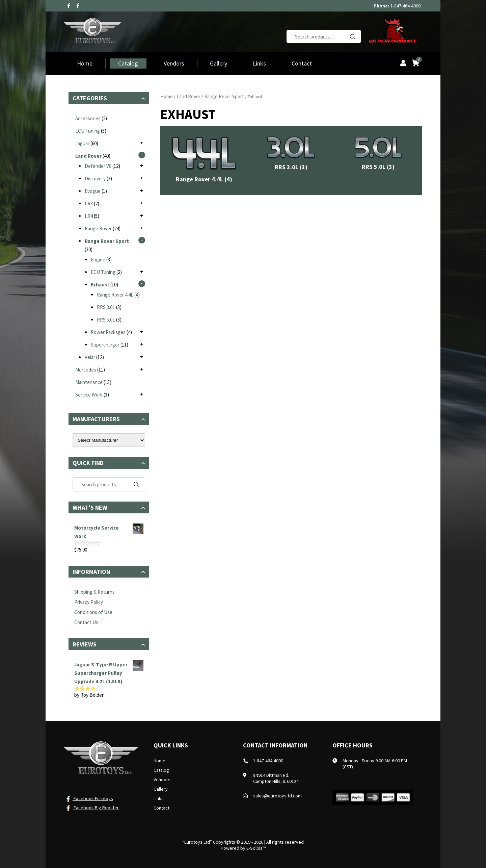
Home (85, 63)
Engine (98, 260)
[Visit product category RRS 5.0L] (378, 154)
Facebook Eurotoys (89, 798)
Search (352, 36)
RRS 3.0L (106, 307)
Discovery (95, 178)
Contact (302, 63)
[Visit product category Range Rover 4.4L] (204, 161)
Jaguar (82, 143)
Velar (90, 357)
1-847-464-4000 (406, 6)
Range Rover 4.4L (115, 295)
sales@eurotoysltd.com (277, 796)
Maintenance (89, 382)
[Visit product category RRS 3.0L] (291, 155)
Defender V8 (98, 166)
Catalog (128, 63)
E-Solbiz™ (256, 848)
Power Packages (108, 332)
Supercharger (105, 345)
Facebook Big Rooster (91, 808)
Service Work (89, 395)
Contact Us (86, 622)
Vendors (174, 63)
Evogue (93, 191)
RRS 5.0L (106, 320)
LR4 (89, 216)
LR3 (89, 203)
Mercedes (86, 370)
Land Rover (188, 96)
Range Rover (98, 228)
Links (259, 63)
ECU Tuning (88, 131)
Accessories (88, 118)
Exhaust (100, 285)
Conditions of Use (93, 612)
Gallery (219, 63)
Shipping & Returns (94, 592)
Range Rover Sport (224, 96)
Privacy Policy (89, 602)
